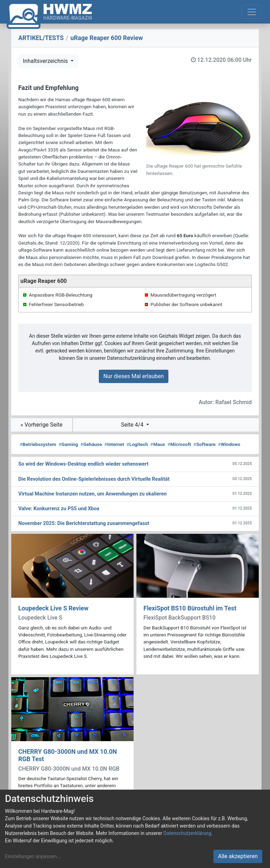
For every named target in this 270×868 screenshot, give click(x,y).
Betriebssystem (38, 444)
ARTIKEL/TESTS (41, 38)
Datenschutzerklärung (187, 833)
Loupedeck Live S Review (53, 608)
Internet (114, 444)
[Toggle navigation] (252, 12)
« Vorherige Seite (41, 425)
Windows (229, 444)
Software (204, 444)
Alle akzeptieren (238, 856)
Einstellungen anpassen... (33, 856)
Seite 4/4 (133, 425)
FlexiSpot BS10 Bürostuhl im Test (190, 608)
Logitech (137, 444)
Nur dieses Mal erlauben (134, 376)
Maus (158, 444)
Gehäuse (91, 444)
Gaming (68, 444)
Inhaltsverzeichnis (46, 61)
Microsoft (179, 444)
